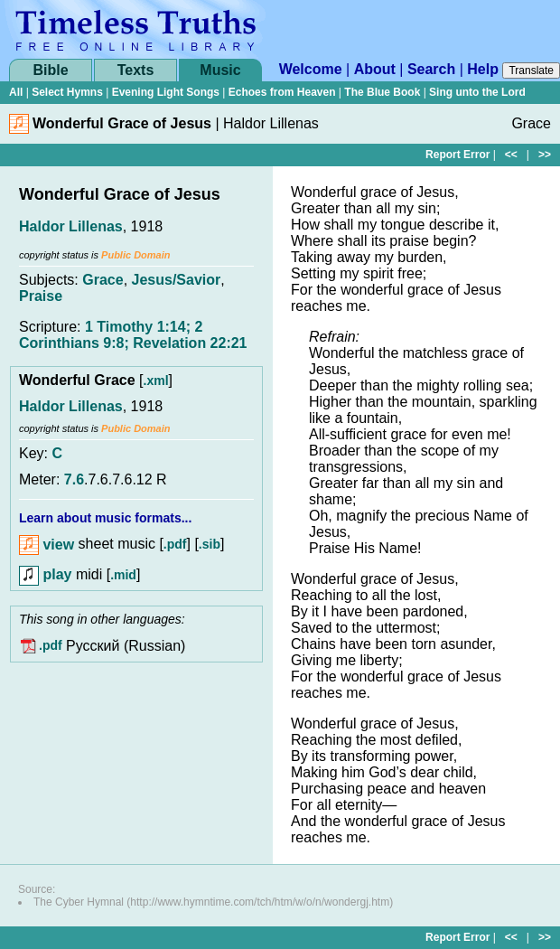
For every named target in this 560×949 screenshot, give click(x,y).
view (47, 545)
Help (483, 69)
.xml (156, 381)
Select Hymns (67, 92)
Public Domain (135, 255)
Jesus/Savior (177, 280)
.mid (123, 575)
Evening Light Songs (166, 92)
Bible (50, 70)
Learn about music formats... (105, 518)
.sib (210, 545)
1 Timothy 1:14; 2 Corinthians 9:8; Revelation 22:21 (133, 335)
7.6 (74, 479)
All (16, 92)
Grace (103, 280)
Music (220, 70)
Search (431, 69)
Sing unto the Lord (477, 92)
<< (511, 155)
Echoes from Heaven (282, 92)
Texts (136, 70)
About (375, 69)
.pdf (175, 545)
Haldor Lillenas (71, 226)
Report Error (457, 155)
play (45, 574)
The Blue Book (382, 92)
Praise (41, 296)
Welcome (311, 69)
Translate (531, 70)
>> (545, 155)
